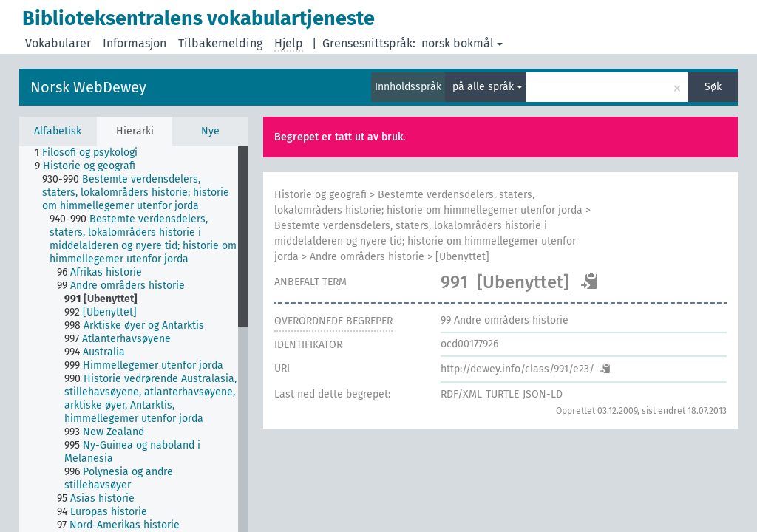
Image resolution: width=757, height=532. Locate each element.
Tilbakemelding (220, 43)
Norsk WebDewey (88, 87)
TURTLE (502, 394)
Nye (210, 131)
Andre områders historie (367, 257)
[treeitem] (92, 153)
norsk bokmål (462, 43)
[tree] (134, 339)
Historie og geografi (320, 195)
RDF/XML (461, 394)
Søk (713, 87)
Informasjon (135, 43)
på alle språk (488, 87)
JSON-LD (543, 394)
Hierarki (135, 131)
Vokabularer (58, 43)
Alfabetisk (58, 131)
